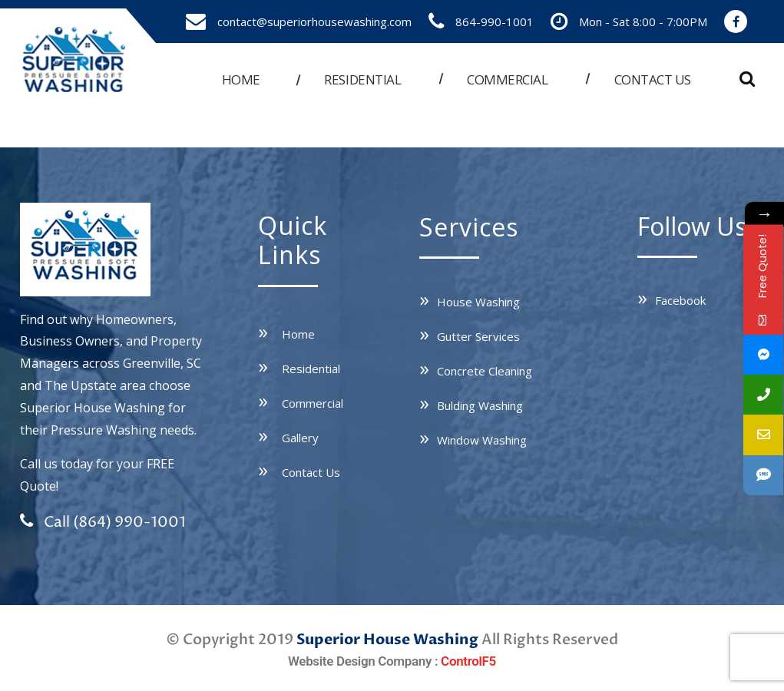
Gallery (300, 438)
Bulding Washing (480, 405)
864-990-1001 (495, 21)
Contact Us (311, 472)
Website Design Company (360, 661)
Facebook (680, 300)
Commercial (507, 79)
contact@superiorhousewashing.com (314, 21)
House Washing (478, 302)
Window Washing (482, 440)
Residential (362, 79)
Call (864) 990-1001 (103, 522)
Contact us (653, 79)
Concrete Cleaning (485, 371)
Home (241, 79)
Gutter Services (478, 336)
